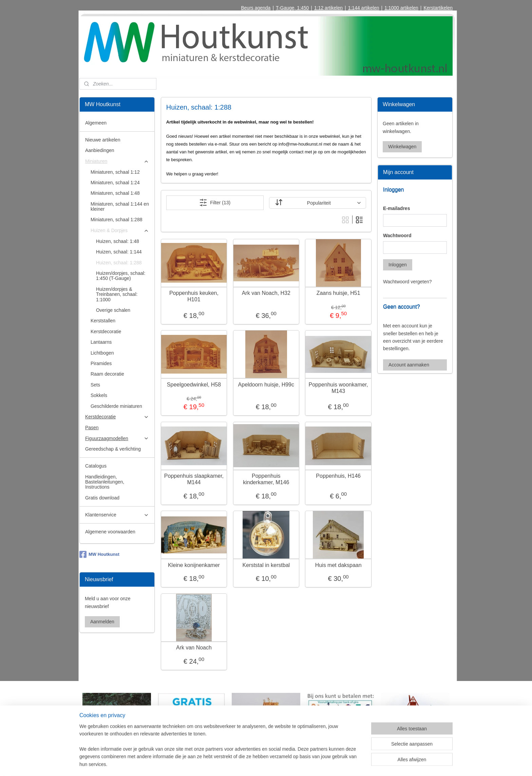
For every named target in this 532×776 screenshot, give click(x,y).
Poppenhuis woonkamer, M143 (338, 388)
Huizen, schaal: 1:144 (119, 252)
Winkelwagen (402, 147)
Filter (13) (215, 203)
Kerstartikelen (438, 8)
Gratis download (102, 498)
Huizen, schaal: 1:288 (119, 263)
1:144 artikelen (364, 8)
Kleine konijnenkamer (194, 565)
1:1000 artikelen (401, 8)
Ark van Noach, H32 (266, 293)
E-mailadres (396, 208)
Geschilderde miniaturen (116, 406)
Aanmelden (102, 622)
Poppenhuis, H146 (338, 476)
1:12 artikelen (328, 8)
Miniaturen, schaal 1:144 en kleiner (120, 206)
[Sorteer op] (317, 203)
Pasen (92, 428)
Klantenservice (117, 515)
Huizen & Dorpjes (120, 231)
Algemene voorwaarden (110, 532)
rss (258, 763)
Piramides (101, 363)
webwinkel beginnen (280, 763)
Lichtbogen (102, 353)
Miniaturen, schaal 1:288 (117, 220)
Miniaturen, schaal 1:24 (115, 183)
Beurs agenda (256, 8)
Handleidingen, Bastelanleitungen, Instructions (105, 482)
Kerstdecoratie (106, 332)
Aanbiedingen (100, 150)
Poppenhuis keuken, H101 (194, 296)
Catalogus (96, 466)
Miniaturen (117, 161)
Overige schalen (113, 310)
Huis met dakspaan (338, 565)
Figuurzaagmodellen (117, 439)
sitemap (246, 763)
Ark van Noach (194, 648)
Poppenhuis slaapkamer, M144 (194, 479)
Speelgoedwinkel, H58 (194, 385)
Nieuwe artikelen (103, 140)
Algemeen (96, 123)
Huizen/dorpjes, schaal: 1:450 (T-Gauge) (121, 276)
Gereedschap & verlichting (113, 449)
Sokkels (99, 395)
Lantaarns (101, 342)
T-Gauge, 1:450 (292, 8)
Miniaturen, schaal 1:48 (115, 193)
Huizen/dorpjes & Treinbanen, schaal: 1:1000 (117, 294)
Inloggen (398, 265)
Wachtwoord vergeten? (407, 282)
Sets (95, 385)
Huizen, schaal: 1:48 (118, 241)
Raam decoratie (107, 374)
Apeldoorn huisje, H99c (266, 385)
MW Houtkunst (99, 554)
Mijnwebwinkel (333, 763)
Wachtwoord (397, 235)
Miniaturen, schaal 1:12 (115, 172)
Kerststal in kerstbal (266, 565)
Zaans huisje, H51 (338, 293)
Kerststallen (103, 321)
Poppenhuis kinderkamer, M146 (266, 479)
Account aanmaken (409, 365)
